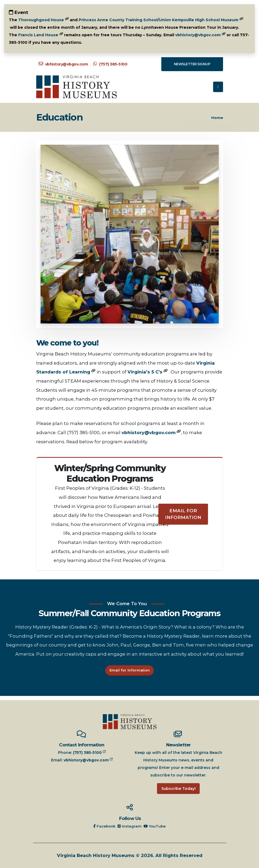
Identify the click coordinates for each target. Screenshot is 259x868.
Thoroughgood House (41, 20)
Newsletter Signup (192, 64)
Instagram (130, 826)
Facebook (104, 826)
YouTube (156, 826)
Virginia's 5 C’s (145, 372)
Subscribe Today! (178, 789)
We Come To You (127, 604)
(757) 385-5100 (110, 64)
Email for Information (183, 514)
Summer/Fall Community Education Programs (129, 613)
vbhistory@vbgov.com (198, 35)
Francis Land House (38, 35)
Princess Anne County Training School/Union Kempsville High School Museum (158, 20)
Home (217, 118)
